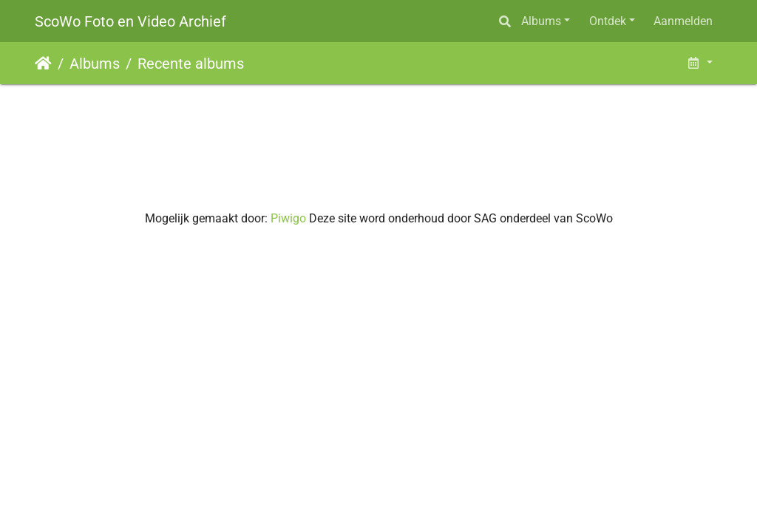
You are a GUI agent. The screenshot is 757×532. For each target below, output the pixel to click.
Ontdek (608, 21)
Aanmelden (683, 21)
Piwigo (288, 218)
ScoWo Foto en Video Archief (130, 21)
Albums (541, 21)
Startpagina (43, 64)
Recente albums (191, 64)
